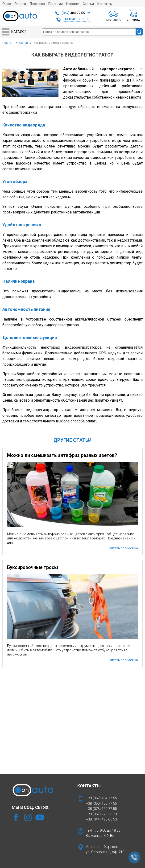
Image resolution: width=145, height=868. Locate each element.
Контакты (105, 4)
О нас (7, 4)
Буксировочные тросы (33, 567)
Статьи (88, 4)
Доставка (37, 4)
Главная (8, 43)
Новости (73, 4)
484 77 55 (73, 13)
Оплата (20, 4)
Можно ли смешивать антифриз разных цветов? (62, 455)
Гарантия (56, 4)
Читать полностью (123, 548)
